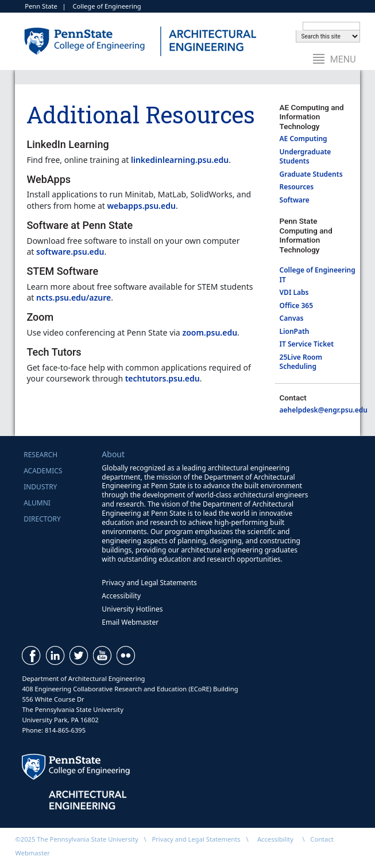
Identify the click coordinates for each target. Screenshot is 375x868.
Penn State (41, 6)
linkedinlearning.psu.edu (180, 160)
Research (40, 455)
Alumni (37, 503)
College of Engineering (107, 6)
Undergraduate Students (306, 157)
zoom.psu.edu (210, 332)
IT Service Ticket (307, 344)
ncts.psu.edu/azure (74, 297)
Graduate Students (311, 174)
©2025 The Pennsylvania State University (76, 839)
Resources (297, 187)
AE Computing (304, 139)
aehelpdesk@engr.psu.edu (324, 410)
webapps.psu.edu (141, 206)
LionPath (295, 331)
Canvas (292, 318)
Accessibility (121, 596)
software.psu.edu (70, 252)
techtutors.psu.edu (163, 378)
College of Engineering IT (318, 275)
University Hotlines (132, 609)
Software (295, 200)
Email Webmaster (130, 622)
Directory (42, 519)
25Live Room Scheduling (301, 362)
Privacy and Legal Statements (149, 583)
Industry (40, 487)
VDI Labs (294, 292)
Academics (43, 471)
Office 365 (297, 305)
